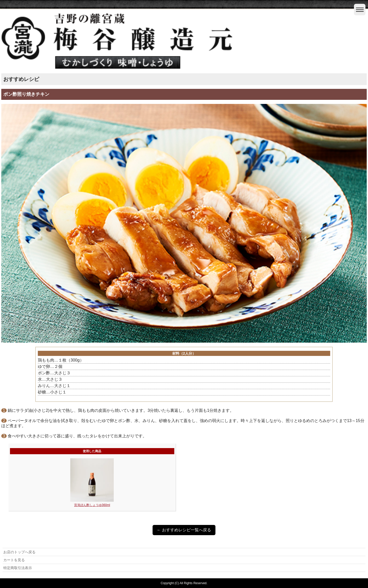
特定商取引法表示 (18, 568)
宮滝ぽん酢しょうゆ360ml (92, 505)
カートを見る (14, 560)
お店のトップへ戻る (19, 552)
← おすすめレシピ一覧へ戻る (184, 530)
